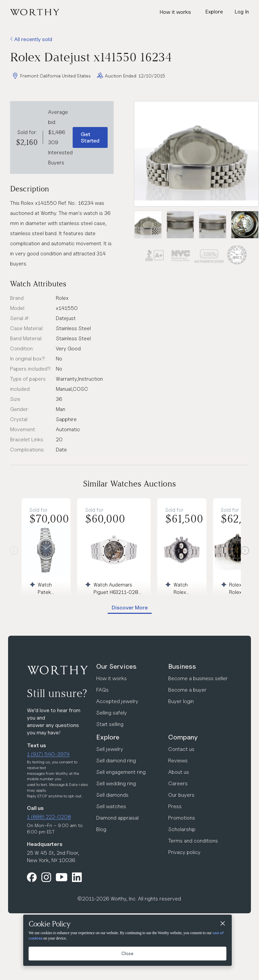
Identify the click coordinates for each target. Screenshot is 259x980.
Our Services (116, 666)
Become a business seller (198, 678)
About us (179, 772)
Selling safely (112, 713)
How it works (175, 12)
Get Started (90, 137)
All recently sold (31, 39)
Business (182, 666)
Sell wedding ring (116, 783)
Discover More (130, 608)
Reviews (178, 761)
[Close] (222, 924)
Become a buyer (187, 690)
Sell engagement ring (121, 772)
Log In (242, 12)
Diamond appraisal (117, 818)
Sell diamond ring (116, 761)
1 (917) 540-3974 (48, 754)
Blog (101, 829)
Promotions (182, 818)
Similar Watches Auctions (129, 484)
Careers (178, 783)
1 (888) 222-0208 (49, 817)
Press (175, 806)
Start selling (110, 724)
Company (183, 737)
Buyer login (181, 701)
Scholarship (182, 829)
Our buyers (181, 795)
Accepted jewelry (117, 701)
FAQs (102, 690)
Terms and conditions (193, 841)
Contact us (181, 749)
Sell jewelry (110, 749)
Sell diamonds (112, 795)
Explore (108, 737)
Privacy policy (184, 852)
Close (127, 953)
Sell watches (111, 806)
